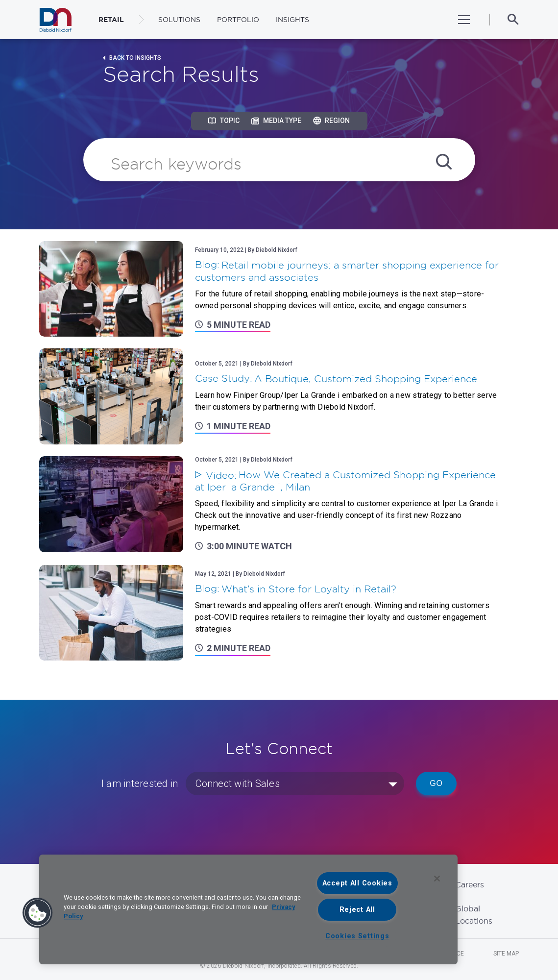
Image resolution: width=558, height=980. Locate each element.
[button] (38, 913)
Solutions (179, 20)
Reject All (357, 910)
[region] (248, 909)
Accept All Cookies (357, 883)
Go (436, 783)
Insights (292, 20)
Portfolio (238, 20)
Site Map (506, 954)
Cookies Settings (357, 936)
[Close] (437, 879)
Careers (470, 884)
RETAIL (111, 20)
